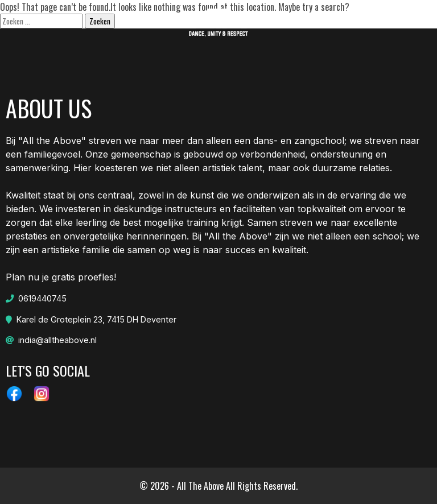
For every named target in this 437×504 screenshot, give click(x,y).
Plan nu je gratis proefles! (61, 313)
